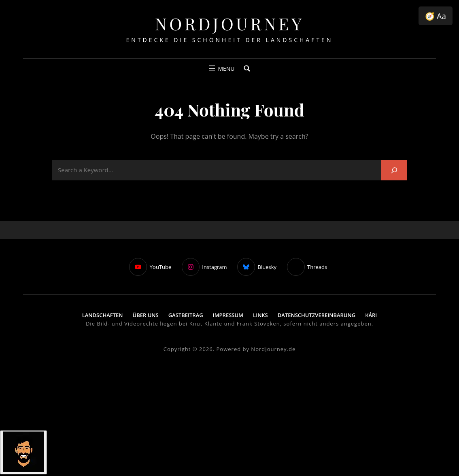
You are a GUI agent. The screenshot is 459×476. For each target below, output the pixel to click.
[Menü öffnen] (221, 68)
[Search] (394, 170)
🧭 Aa (436, 16)
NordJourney (229, 23)
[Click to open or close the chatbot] (23, 452)
